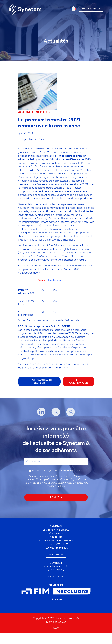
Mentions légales (56, 622)
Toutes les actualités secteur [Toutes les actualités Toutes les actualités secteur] (39, 382)
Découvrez (56, 600)
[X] (71, 412)
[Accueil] (25, 9)
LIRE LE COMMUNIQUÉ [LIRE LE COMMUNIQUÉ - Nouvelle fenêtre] (78, 382)
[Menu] (109, 9)
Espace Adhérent (91, 9)
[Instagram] (56, 412)
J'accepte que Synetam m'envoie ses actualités (57, 471)
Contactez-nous (56, 577)
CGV (56, 628)
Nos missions (56, 555)
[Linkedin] (41, 412)
